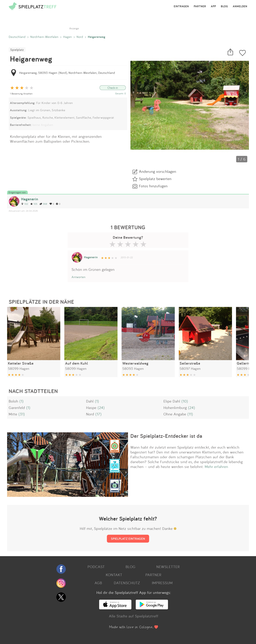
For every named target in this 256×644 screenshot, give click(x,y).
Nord (80, 37)
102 (25, 204)
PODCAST (96, 567)
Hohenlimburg (175, 408)
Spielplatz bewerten (155, 179)
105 (34, 204)
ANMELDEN (240, 6)
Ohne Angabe (175, 414)
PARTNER (200, 6)
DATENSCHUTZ (127, 583)
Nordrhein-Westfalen (44, 37)
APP (213, 6)
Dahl (90, 401)
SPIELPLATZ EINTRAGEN (128, 539)
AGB (98, 583)
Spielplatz (17, 50)
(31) (22, 414)
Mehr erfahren (216, 467)
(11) (190, 414)
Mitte (13, 414)
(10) (185, 401)
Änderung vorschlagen (158, 171)
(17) (98, 414)
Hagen (68, 37)
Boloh (13, 401)
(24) (101, 408)
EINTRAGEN (181, 6)
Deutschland (17, 37)
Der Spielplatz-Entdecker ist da (166, 436)
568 (43, 204)
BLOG (224, 6)
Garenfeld (17, 408)
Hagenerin (30, 199)
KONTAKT (114, 575)
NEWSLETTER (168, 567)
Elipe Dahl (172, 401)
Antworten (79, 277)
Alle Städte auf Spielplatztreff (134, 616)
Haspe (91, 408)
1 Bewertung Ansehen (21, 94)
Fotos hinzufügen (153, 186)
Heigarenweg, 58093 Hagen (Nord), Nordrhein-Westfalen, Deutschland (67, 73)
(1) (22, 401)
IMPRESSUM (162, 583)
